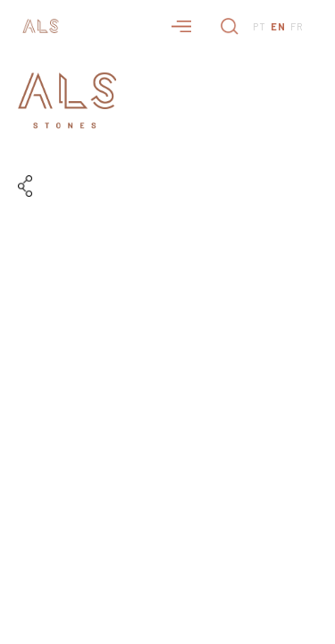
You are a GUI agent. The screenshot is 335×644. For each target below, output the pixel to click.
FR (297, 26)
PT (260, 26)
